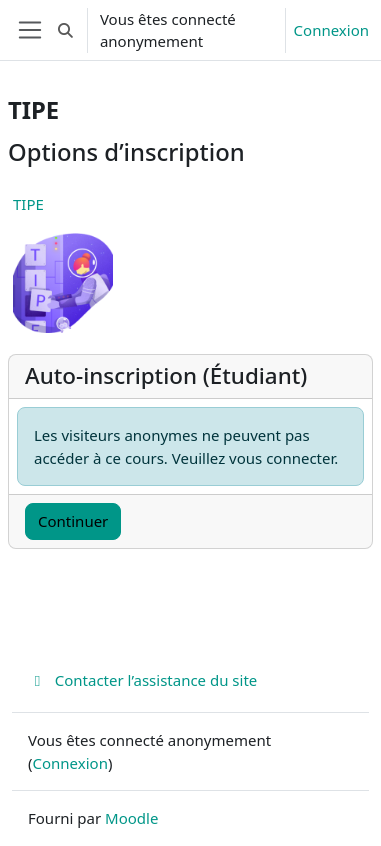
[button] (65, 30)
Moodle (131, 818)
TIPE (28, 204)
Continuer (73, 521)
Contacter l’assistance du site (142, 680)
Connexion (331, 30)
